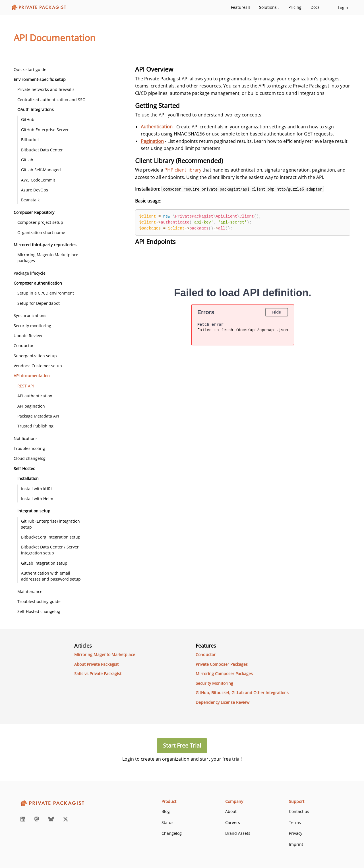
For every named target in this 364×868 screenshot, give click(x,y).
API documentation (32, 376)
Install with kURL (37, 489)
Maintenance (30, 591)
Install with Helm (37, 499)
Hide (277, 312)
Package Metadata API (38, 416)
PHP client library (183, 170)
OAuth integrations (36, 109)
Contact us (299, 811)
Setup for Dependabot (39, 303)
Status (167, 822)
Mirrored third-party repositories (45, 245)
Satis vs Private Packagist (98, 674)
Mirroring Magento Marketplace (105, 655)
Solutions (269, 7)
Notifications (26, 438)
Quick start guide (30, 69)
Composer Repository (34, 212)
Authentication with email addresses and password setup (51, 576)
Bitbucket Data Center (42, 150)
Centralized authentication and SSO (51, 100)
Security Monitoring (214, 683)
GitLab (27, 160)
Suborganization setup (35, 356)
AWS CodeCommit (38, 180)
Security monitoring (32, 326)
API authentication (35, 396)
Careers (233, 822)
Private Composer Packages (222, 664)
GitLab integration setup (44, 563)
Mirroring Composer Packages (224, 674)
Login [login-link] (343, 8)
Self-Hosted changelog (39, 611)
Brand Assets (238, 833)
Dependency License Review (223, 702)
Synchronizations (30, 315)
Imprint (296, 844)
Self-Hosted (25, 469)
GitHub (28, 119)
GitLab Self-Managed (41, 170)
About (231, 811)
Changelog (172, 833)
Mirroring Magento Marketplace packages (48, 258)
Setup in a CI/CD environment (46, 293)
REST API (26, 386)
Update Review (28, 336)
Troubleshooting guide (39, 601)
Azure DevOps (35, 190)
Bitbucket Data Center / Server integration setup (50, 550)
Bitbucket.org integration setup (51, 537)
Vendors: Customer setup (38, 366)
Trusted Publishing (35, 426)
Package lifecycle (30, 273)
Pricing (295, 7)
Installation (28, 478)
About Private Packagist (96, 664)
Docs (315, 7)
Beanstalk (30, 200)
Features (240, 7)
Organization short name (41, 232)
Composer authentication (38, 283)
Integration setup (34, 511)
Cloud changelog (30, 458)
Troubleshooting (29, 448)
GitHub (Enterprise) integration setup (50, 524)
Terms (295, 822)
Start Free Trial (182, 745)
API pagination (31, 406)
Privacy (296, 833)
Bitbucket (30, 140)
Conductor (24, 346)
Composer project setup (40, 222)
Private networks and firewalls (46, 89)
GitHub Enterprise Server (45, 130)
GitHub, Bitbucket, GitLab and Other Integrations (242, 693)
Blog (166, 811)
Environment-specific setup (40, 79)
